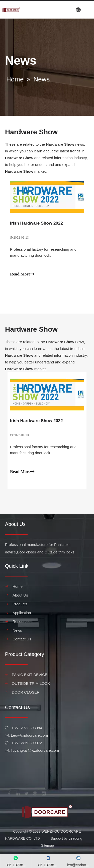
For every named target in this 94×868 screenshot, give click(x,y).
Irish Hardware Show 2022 (36, 223)
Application (22, 613)
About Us (20, 595)
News (17, 630)
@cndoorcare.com (32, 735)
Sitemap (48, 845)
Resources (22, 621)
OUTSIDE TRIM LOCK (31, 683)
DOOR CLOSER (26, 692)
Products (20, 604)
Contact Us (22, 639)
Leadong (75, 838)
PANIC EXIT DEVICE (30, 675)
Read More (22, 274)
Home (18, 586)
